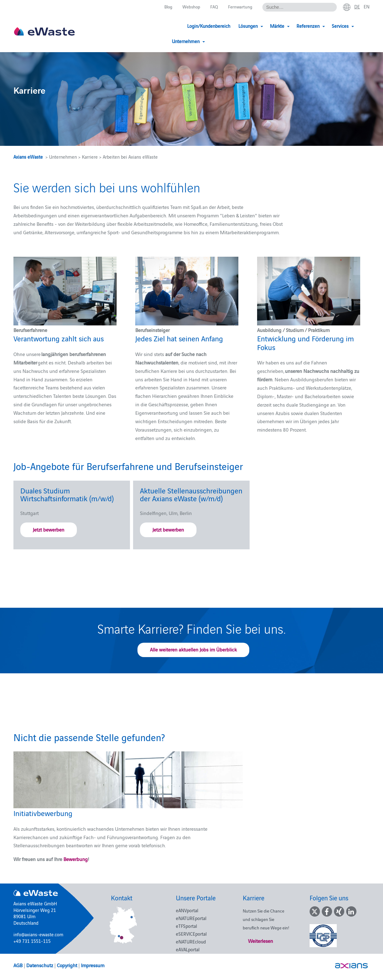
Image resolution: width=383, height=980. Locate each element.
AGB (18, 965)
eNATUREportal (191, 918)
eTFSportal (187, 926)
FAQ (213, 7)
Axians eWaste (28, 157)
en (366, 7)
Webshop (189, 7)
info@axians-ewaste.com (38, 934)
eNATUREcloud (191, 941)
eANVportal (187, 910)
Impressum (93, 965)
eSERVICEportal (191, 934)
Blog (165, 7)
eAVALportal (188, 949)
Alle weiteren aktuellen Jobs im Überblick (193, 649)
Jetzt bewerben (49, 529)
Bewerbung (76, 859)
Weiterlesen (261, 941)
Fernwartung (239, 7)
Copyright (67, 965)
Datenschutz (40, 965)
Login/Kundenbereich (178, 26)
